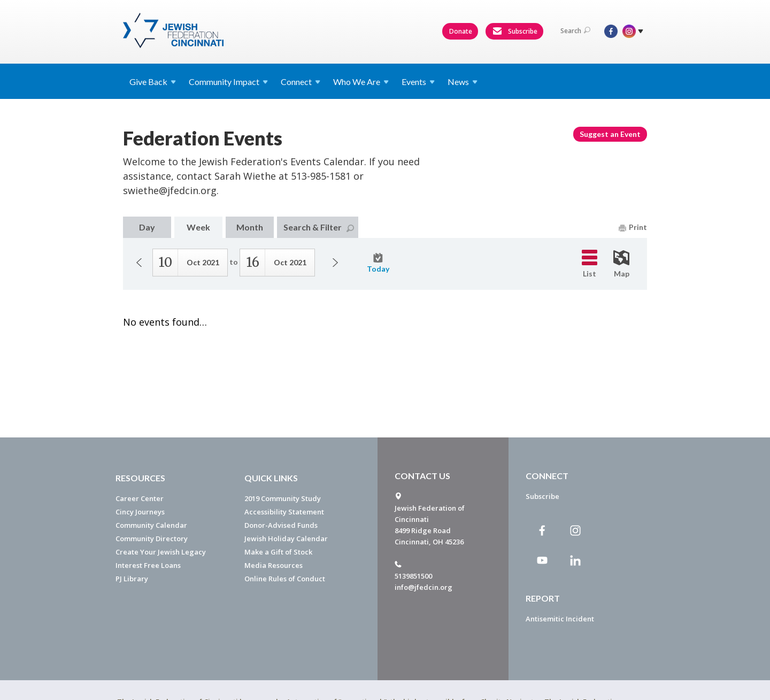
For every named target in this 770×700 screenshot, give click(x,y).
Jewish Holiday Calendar (286, 539)
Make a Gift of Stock (278, 552)
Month (250, 227)
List (590, 264)
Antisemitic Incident (560, 619)
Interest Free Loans (148, 565)
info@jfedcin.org (423, 587)
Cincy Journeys (140, 512)
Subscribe (515, 32)
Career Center (140, 498)
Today (378, 263)
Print (633, 227)
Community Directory (152, 539)
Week (198, 227)
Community (228, 82)
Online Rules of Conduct (285, 579)
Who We (361, 82)
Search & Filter (319, 227)
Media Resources (274, 565)
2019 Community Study (283, 498)
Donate (461, 31)
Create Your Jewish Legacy (161, 552)
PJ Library (132, 579)
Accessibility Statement (284, 512)
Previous (139, 263)
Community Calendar (151, 525)
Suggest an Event (610, 134)
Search (575, 31)
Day (147, 227)
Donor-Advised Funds (281, 525)
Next (335, 263)
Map (621, 264)
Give (153, 82)
